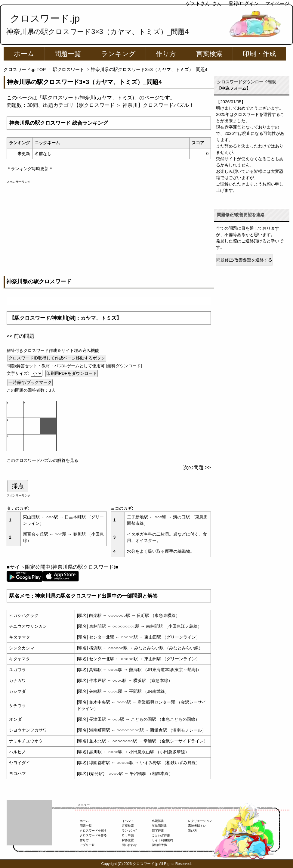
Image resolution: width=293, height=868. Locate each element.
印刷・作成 (259, 54)
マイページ (277, 3)
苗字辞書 (158, 831)
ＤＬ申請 (128, 835)
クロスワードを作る (93, 835)
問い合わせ (129, 845)
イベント (128, 821)
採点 (18, 486)
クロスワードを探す (93, 831)
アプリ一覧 (87, 845)
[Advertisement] (109, 226)
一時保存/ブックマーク (30, 382)
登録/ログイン (244, 3)
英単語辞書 (159, 826)
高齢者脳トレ (197, 826)
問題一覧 (68, 54)
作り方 (166, 54)
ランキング (118, 54)
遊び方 (193, 831)
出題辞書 (158, 821)
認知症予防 (159, 845)
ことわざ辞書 (161, 835)
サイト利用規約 (162, 840)
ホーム (24, 54)
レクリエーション (200, 821)
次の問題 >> (197, 467)
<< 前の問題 (20, 336)
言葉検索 (209, 54)
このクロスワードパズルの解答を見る (42, 460)
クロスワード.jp (45, 18)
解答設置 (128, 840)
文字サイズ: (18, 373)
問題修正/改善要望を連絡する (244, 260)
